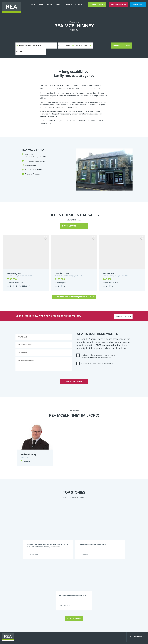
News (69, 4)
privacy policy (106, 351)
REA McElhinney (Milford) (31, 46)
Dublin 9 (66, 595)
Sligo (65, 617)
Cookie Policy (60, 641)
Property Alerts (97, 4)
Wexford (43, 622)
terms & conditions (90, 351)
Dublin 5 (42, 593)
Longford (54, 612)
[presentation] (91, 364)
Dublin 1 (66, 588)
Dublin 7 (42, 595)
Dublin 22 (54, 605)
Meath (54, 615)
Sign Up (15, 624)
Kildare (65, 607)
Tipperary (43, 619)
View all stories (74, 551)
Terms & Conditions (75, 641)
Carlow (42, 586)
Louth (65, 612)
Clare (65, 586)
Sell (41, 4)
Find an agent (138, 4)
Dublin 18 (66, 603)
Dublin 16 (43, 603)
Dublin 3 (54, 590)
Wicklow (54, 622)
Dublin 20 (43, 605)
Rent (50, 4)
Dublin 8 (54, 595)
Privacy (88, 641)
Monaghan (66, 615)
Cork (41, 588)
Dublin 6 (54, 593)
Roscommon (55, 617)
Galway (42, 607)
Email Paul (27, 455)
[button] (102, 46)
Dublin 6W (66, 593)
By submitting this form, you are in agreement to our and (98, 350)
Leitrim (65, 610)
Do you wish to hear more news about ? (97, 358)
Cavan (53, 586)
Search (116, 46)
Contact (80, 4)
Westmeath (66, 619)
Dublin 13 (43, 600)
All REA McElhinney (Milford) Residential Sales (74, 291)
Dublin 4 (66, 590)
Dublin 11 (54, 598)
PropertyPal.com (115, 641)
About (59, 4)
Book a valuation (118, 4)
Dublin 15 (66, 600)
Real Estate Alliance (42, 641)
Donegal (54, 588)
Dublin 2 (42, 590)
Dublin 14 (54, 600)
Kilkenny (42, 610)
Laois (53, 610)
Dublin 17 (54, 603)
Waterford (55, 619)
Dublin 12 (66, 598)
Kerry (53, 607)
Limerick (43, 612)
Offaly (42, 617)
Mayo (42, 615)
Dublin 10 (43, 598)
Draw (127, 46)
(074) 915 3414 (30, 159)
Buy (33, 4)
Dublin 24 (66, 605)
